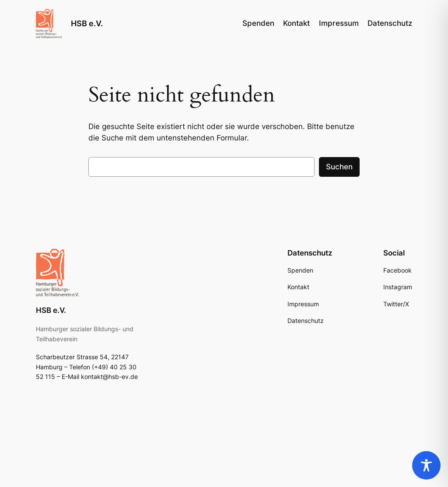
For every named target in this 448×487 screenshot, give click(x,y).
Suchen (339, 167)
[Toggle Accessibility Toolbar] (426, 465)
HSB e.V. (87, 23)
